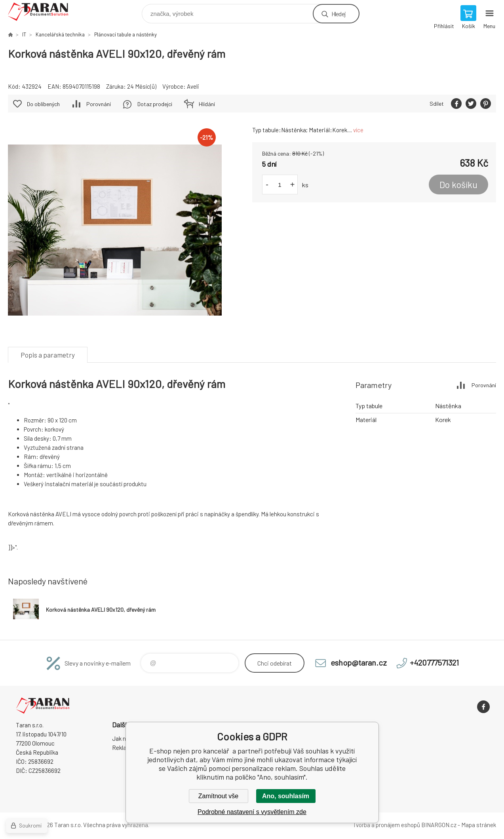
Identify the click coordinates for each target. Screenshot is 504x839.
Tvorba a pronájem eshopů (386, 825)
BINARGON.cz (439, 825)
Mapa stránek (479, 825)
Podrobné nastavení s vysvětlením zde (252, 812)
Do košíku (458, 185)
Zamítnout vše (218, 796)
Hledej (339, 14)
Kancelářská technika (60, 34)
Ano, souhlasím (286, 796)
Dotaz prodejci (155, 104)
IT (24, 34)
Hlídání (207, 104)
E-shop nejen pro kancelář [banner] (43, 12)
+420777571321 (434, 662)
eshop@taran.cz (359, 662)
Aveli (193, 86)
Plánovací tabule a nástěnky (126, 34)
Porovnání (99, 104)
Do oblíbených (43, 104)
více (358, 130)
